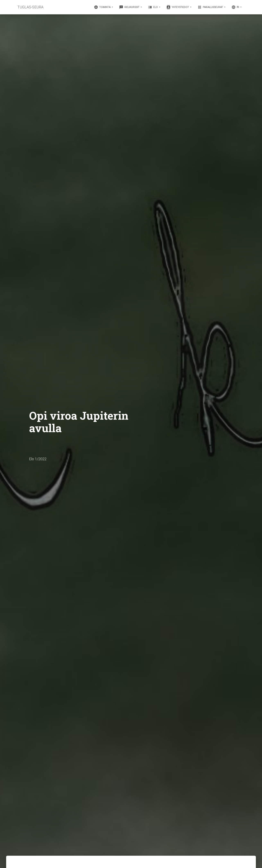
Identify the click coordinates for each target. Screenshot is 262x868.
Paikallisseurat (211, 7)
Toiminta (103, 7)
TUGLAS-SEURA (30, 7)
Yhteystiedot (178, 7)
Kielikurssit (130, 7)
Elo (153, 7)
